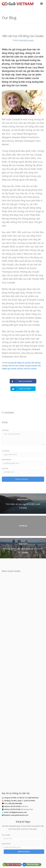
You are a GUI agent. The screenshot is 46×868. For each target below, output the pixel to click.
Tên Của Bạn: (6, 835)
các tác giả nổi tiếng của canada (18, 363)
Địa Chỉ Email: (6, 844)
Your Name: (6, 451)
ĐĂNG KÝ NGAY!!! (24, 852)
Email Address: (7, 459)
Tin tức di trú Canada (26, 40)
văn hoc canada (30, 369)
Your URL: (5, 468)
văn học (20, 369)
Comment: (5, 430)
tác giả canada (31, 366)
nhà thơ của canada (16, 366)
